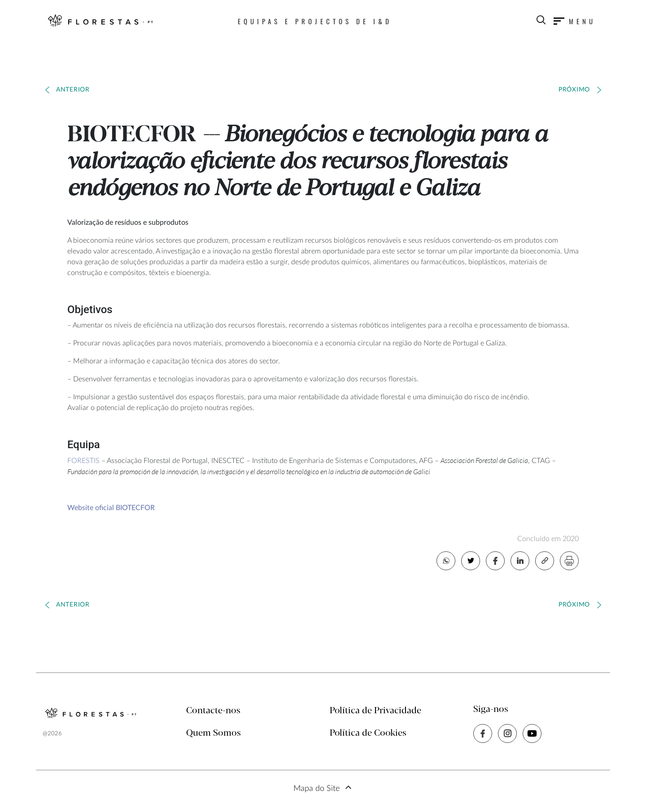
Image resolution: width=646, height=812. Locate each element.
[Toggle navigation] (575, 21)
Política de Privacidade (375, 711)
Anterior (73, 90)
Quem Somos (214, 733)
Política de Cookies (368, 733)
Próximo (574, 90)
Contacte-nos (213, 711)
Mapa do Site (316, 789)
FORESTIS (83, 461)
